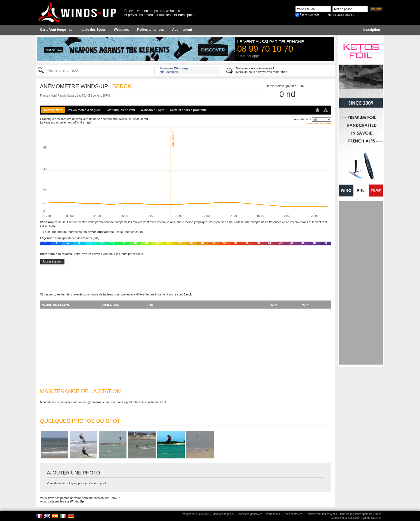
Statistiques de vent (121, 110)
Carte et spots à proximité (188, 110)
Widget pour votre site (195, 514)
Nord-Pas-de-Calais (63, 96)
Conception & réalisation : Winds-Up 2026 (356, 518)
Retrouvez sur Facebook (174, 70)
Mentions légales (223, 514)
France (44, 96)
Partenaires (273, 514)
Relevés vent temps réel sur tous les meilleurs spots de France (344, 514)
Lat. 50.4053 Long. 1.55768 (94, 96)
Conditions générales (249, 514)
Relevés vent (53, 110)
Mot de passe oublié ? (341, 15)
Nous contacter (293, 514)
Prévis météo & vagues (84, 110)
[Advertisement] (361, 283)
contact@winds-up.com (93, 402)
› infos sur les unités (319, 123)
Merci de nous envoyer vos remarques (262, 70)
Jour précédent (52, 261)
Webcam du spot (153, 110)
